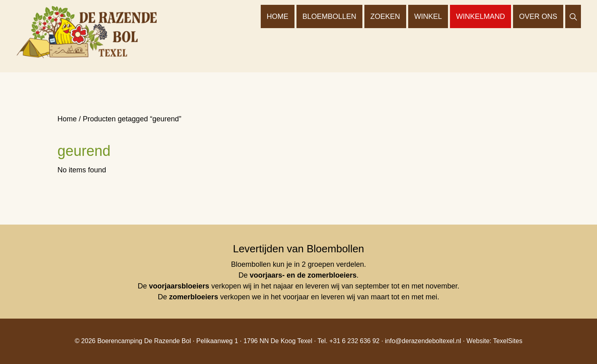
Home (67, 119)
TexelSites (508, 341)
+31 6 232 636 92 (355, 341)
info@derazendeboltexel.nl (423, 341)
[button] (573, 16)
